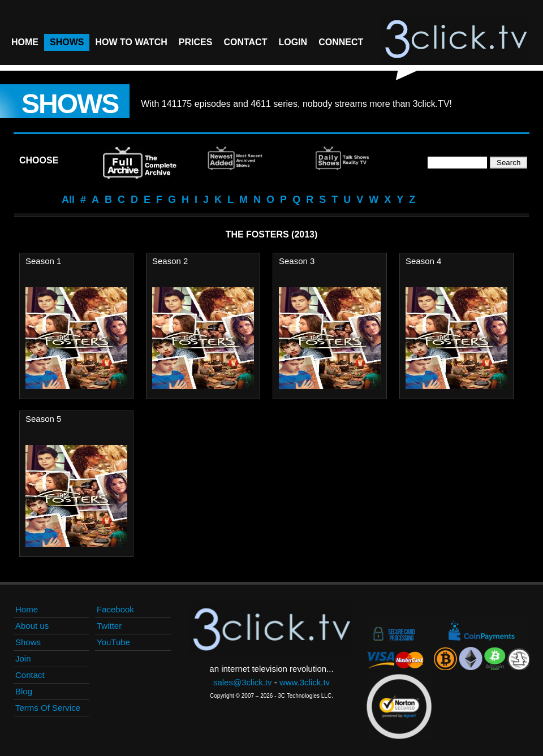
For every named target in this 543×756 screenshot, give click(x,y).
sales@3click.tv (243, 682)
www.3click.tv (305, 682)
